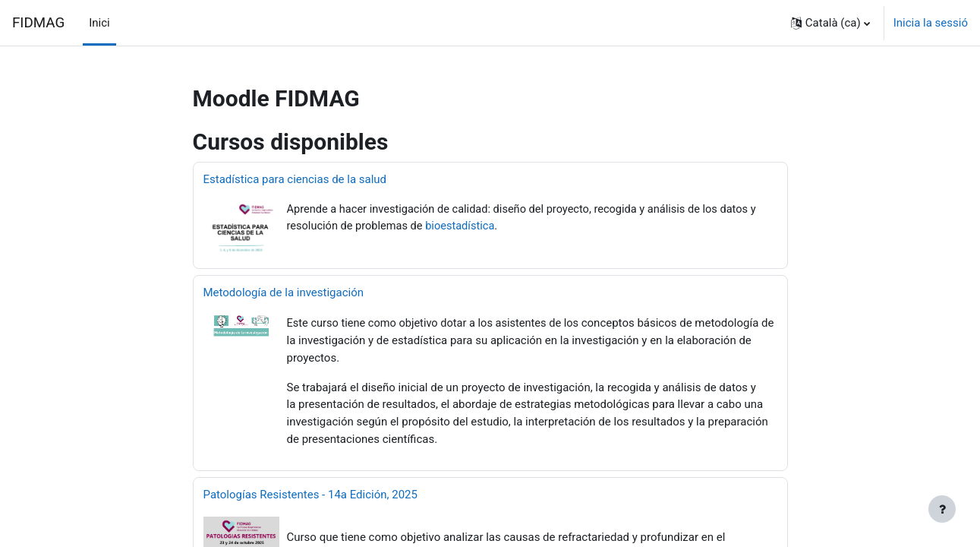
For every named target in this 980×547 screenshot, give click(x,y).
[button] (830, 23)
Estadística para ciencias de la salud (295, 179)
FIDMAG (38, 23)
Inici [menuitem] (99, 23)
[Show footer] (942, 509)
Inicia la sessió (931, 23)
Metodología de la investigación (284, 292)
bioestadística (465, 227)
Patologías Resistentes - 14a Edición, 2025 (310, 493)
